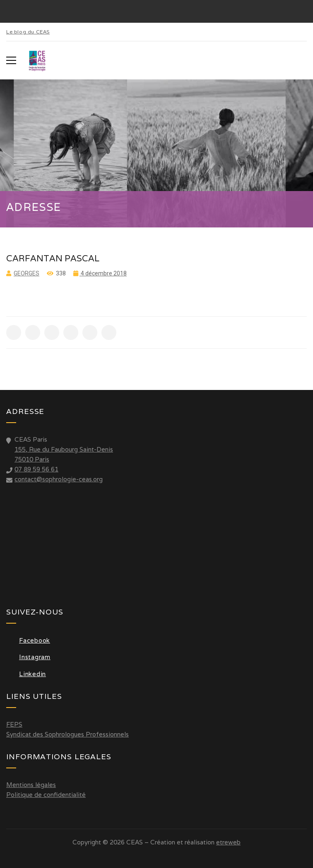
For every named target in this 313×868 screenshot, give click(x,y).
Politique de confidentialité (46, 795)
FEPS (14, 724)
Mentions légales (31, 785)
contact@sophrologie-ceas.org (59, 479)
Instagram (28, 657)
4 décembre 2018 (103, 273)
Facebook (28, 640)
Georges (26, 273)
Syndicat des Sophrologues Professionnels (67, 734)
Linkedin (26, 674)
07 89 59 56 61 (36, 469)
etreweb (228, 842)
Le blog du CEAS (28, 32)
